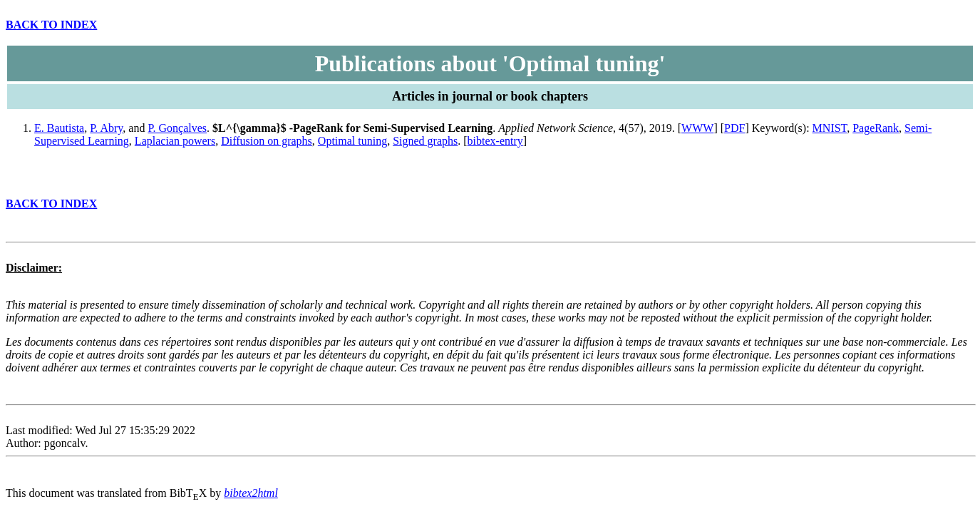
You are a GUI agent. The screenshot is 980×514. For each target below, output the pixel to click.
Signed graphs (425, 141)
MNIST (830, 128)
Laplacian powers (175, 141)
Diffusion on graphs (267, 141)
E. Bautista (59, 128)
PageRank (876, 128)
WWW (697, 128)
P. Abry (106, 128)
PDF (734, 128)
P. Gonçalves (177, 128)
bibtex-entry (495, 141)
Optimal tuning (352, 141)
